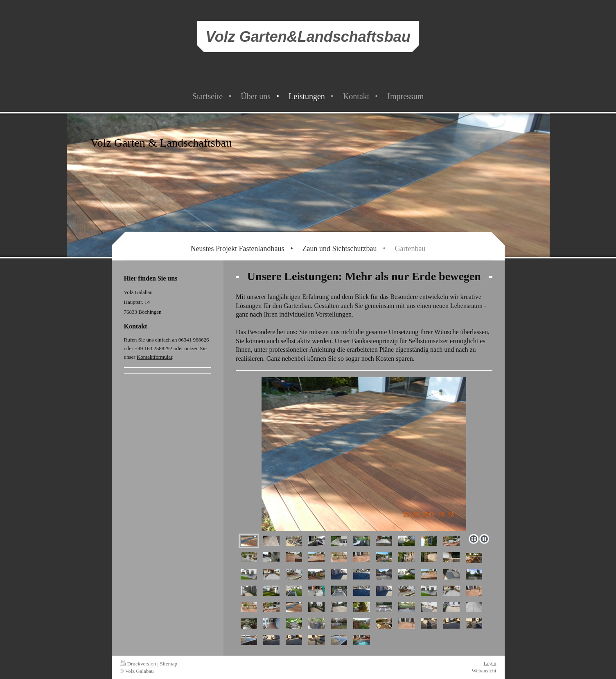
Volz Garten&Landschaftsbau (308, 37)
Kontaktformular (155, 357)
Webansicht (484, 671)
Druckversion (138, 664)
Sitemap (168, 664)
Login (490, 663)
